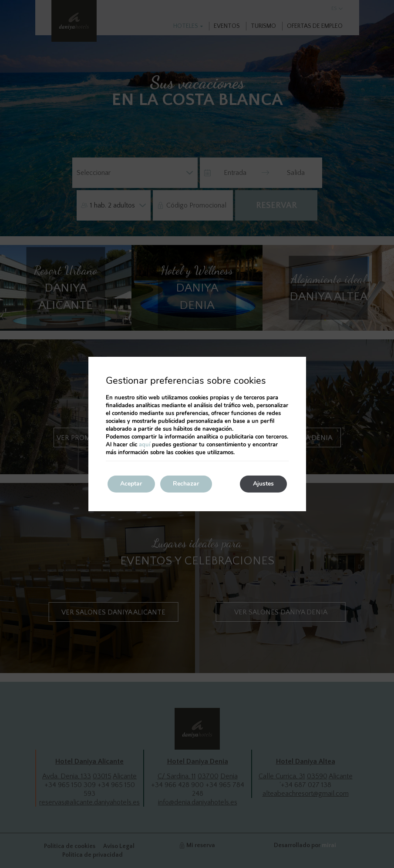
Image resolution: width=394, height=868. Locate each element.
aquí (145, 445)
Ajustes (263, 484)
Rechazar (187, 484)
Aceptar (131, 484)
